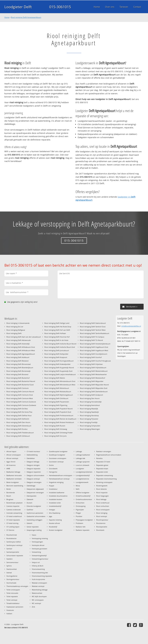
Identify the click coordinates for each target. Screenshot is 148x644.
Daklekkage (31, 486)
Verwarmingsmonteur (40, 559)
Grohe (51, 465)
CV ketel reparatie (13, 520)
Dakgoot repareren (34, 472)
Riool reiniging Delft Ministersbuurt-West (60, 385)
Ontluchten (80, 503)
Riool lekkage (101, 499)
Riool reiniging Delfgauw (16, 330)
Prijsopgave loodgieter (84, 520)
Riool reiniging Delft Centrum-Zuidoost (21, 402)
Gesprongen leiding (34, 530)
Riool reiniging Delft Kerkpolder (56, 354)
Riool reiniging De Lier (15, 327)
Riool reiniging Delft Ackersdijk (18, 344)
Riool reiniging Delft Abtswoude (19, 340)
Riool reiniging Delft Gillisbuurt (18, 436)
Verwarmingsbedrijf (39, 555)
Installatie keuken (56, 499)
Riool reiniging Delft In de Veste (56, 340)
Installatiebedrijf (55, 506)
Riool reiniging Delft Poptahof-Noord (58, 409)
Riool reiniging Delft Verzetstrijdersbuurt (95, 344)
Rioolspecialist (102, 527)
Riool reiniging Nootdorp (89, 415)
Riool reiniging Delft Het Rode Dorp (58, 327)
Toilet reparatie (12, 596)
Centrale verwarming (14, 513)
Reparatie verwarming (105, 475)
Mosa (78, 486)
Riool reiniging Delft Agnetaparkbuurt (26, 17)
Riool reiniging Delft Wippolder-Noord (94, 385)
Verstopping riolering (40, 538)
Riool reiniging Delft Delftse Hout (19, 415)
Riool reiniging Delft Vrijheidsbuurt (93, 368)
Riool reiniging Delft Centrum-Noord (20, 392)
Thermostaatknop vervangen (17, 586)
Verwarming (36, 552)
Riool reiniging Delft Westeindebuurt (94, 371)
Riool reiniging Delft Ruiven (55, 426)
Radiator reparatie (83, 530)
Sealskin (10, 559)
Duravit (29, 503)
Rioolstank (100, 530)
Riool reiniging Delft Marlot (55, 378)
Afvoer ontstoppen (14, 455)
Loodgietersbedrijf (83, 475)
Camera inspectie (13, 506)
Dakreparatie (32, 496)
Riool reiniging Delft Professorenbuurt (59, 415)
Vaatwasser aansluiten (15, 607)
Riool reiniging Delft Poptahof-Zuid (58, 412)
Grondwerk (53, 469)
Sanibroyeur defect (14, 542)
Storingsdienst (12, 576)
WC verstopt (36, 603)
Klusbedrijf (53, 527)
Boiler (9, 489)
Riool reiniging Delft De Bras (17, 409)
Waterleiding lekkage (40, 590)
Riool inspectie (102, 493)
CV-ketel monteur (33, 451)
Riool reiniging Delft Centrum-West (20, 398)
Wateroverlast (37, 593)
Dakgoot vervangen (34, 482)
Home (7, 17)
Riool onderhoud (103, 503)
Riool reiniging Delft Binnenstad (19, 364)
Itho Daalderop (55, 513)
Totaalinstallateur (13, 603)
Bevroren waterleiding (15, 486)
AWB (8, 469)
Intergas (52, 510)
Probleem (79, 523)
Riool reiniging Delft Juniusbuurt (57, 350)
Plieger (78, 513)
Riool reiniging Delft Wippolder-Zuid (94, 388)
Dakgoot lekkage (33, 462)
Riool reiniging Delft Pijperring (56, 405)
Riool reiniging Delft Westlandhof (92, 378)
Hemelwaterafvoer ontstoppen (61, 475)
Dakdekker (31, 458)
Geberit (29, 523)
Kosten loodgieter (56, 530)
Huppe (52, 486)
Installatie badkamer (57, 493)
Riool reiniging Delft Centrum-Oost (20, 395)
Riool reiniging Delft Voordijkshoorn (94, 354)
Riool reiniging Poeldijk (89, 422)
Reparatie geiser (102, 465)
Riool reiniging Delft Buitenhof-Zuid (20, 385)
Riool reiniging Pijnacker (89, 419)
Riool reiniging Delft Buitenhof (18, 378)
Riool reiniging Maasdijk (89, 409)
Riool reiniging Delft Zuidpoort (91, 395)
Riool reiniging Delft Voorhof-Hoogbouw (95, 361)
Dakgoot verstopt (33, 479)
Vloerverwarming (38, 569)
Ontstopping (81, 506)
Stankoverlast (12, 569)
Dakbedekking (32, 455)
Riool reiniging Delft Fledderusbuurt (20, 433)
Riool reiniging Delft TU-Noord (91, 340)
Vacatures (10, 610)
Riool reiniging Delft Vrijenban (91, 364)
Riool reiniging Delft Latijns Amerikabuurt (60, 374)
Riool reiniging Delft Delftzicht (18, 419)
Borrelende (11, 493)
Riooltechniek (12, 535)
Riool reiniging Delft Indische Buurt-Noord (60, 344)
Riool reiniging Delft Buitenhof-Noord (21, 381)
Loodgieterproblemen (84, 472)
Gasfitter (30, 510)
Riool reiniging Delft (14, 333)
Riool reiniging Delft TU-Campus (92, 337)
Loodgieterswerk (82, 482)
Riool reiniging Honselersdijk (91, 402)
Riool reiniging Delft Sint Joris (55, 436)
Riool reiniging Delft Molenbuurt (57, 388)
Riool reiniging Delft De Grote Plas (19, 412)
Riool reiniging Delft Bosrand (17, 374)
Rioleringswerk (102, 486)
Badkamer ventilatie (14, 479)
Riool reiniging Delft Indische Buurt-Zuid (60, 347)
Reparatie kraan (102, 469)
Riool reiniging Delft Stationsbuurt (93, 323)
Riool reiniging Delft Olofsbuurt (56, 398)
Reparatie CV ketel (103, 462)
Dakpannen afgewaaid (35, 489)
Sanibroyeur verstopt (14, 545)
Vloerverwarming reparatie (42, 576)
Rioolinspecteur (102, 520)
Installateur (53, 489)
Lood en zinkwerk (82, 465)
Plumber (79, 516)
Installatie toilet (55, 503)
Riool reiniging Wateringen (90, 429)
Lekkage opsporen (83, 462)
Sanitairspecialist (13, 552)
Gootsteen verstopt (56, 462)
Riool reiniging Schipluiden (90, 426)
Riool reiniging (102, 513)
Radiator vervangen (104, 451)
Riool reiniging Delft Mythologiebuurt (59, 395)
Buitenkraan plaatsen (15, 503)
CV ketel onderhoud (14, 516)
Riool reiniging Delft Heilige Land (57, 323)
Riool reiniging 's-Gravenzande (18, 323)
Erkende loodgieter (34, 506)
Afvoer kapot (11, 451)
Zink (33, 607)
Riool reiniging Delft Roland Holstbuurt (59, 422)
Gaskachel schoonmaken (36, 516)
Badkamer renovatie (14, 475)
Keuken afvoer (54, 523)
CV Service (10, 530)
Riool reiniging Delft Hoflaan (55, 333)
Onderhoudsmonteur (84, 499)
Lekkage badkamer (83, 455)
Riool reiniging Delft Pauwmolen (57, 402)
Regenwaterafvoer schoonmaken (109, 455)
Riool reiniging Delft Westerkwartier (93, 374)
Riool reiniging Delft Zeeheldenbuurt (94, 392)
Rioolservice (101, 523)
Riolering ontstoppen (104, 482)
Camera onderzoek (14, 510)
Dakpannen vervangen (35, 493)
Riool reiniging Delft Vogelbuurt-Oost (94, 347)
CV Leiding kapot (13, 527)
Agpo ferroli (11, 462)
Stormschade (11, 583)
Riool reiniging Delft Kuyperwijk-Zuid (58, 371)
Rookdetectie (11, 538)
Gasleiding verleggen (35, 520)
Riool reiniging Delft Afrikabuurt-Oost (21, 347)
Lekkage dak (80, 458)
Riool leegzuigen (103, 496)
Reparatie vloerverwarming (106, 479)
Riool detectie (101, 489)
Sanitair (9, 549)
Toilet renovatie (12, 593)
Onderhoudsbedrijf (83, 496)
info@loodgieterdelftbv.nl (131, 326)
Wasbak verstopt (38, 586)
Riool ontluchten (103, 506)
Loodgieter (80, 469)
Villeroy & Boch (38, 566)
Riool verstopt (102, 516)
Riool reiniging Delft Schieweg (56, 429)
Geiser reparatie (33, 527)
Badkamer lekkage (13, 472)
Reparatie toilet (102, 472)
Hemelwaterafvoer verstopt (59, 479)
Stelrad (9, 573)
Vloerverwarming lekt (40, 573)
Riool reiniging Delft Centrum (18, 388)
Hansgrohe (53, 472)
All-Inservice (11, 465)
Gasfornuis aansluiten (35, 513)
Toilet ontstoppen (13, 590)
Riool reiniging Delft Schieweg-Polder (58, 433)
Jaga (50, 516)
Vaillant (9, 614)
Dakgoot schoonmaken (35, 475)
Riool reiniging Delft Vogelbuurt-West (94, 350)
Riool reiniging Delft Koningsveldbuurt (59, 361)
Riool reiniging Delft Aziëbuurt (18, 357)
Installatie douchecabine (58, 496)
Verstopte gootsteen (39, 549)
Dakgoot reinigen (33, 465)
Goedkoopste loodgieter (58, 451)
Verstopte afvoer (38, 545)
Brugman (10, 499)
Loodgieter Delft (18, 7)
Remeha (99, 458)
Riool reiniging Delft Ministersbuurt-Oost (60, 381)
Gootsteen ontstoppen (58, 458)
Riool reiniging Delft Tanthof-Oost (93, 327)
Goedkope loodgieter (57, 455)
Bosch (9, 496)
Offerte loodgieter (82, 493)
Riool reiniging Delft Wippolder (92, 381)
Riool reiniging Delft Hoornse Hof (57, 337)
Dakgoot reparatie (33, 469)
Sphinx (9, 566)
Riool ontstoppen (103, 510)
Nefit (78, 489)
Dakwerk (30, 499)
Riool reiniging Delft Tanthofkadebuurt (95, 333)
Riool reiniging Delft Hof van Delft (57, 330)
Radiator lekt (81, 527)
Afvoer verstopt (12, 458)
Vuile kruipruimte (38, 579)
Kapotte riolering (55, 520)
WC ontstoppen (38, 600)
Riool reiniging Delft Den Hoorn (18, 422)
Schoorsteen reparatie (15, 555)
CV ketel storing (12, 523)
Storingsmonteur (13, 579)
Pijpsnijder (80, 510)
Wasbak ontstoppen (39, 583)
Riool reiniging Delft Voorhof (91, 357)
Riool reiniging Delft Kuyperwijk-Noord (59, 368)
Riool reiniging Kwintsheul (90, 405)
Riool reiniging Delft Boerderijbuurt (20, 368)
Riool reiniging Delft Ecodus (17, 429)
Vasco (34, 535)
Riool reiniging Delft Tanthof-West (93, 330)
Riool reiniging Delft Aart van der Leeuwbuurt (24, 337)
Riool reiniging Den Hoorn (90, 398)
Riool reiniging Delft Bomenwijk (18, 371)
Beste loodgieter (13, 482)
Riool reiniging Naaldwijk (89, 412)
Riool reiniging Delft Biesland (17, 361)
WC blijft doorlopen (39, 596)
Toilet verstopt (12, 600)
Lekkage (79, 451)
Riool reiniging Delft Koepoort (56, 357)
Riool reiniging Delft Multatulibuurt (58, 392)
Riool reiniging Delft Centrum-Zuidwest (21, 405)
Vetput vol (36, 562)
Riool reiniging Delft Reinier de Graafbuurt (60, 419)
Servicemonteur (12, 562)
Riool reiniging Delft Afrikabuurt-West (21, 350)
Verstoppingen (37, 542)
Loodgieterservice (82, 479)
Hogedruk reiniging (56, 482)
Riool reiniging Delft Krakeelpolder (57, 364)
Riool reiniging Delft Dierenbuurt (19, 426)
